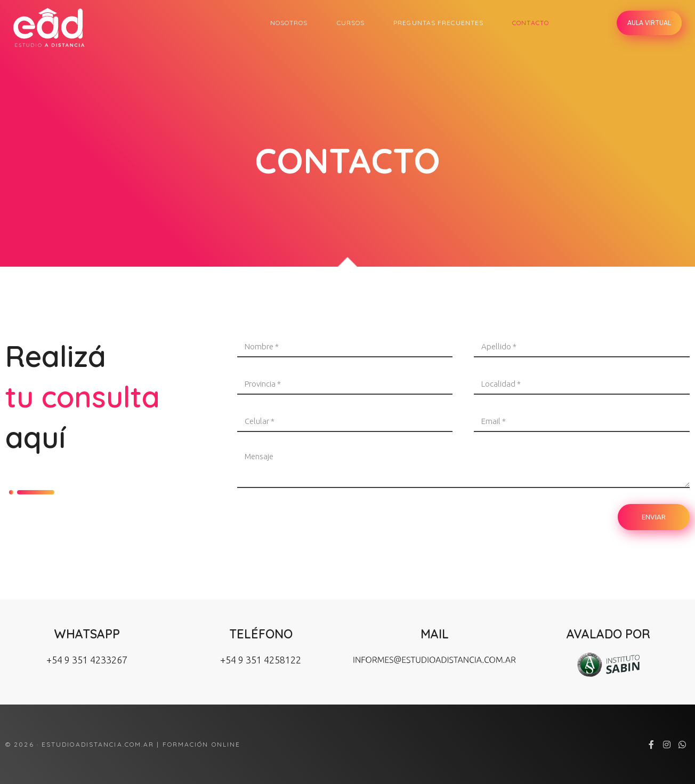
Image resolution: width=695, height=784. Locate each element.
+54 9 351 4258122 (261, 660)
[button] (649, 23)
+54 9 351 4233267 (87, 660)
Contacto (531, 23)
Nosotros (289, 23)
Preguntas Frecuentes (438, 23)
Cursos (351, 23)
